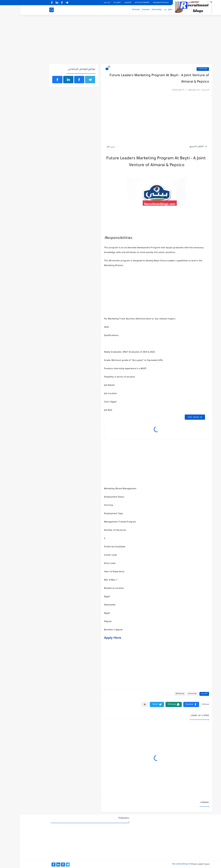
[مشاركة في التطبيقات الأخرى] (125, 704)
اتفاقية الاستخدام (122, 3)
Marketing (160, 694)
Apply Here (93, 638)
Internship (136, 10)
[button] (171, 704)
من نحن (87, 3)
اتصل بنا (97, 3)
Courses (126, 10)
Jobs (150, 10)
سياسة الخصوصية (141, 3)
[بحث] (31, 10)
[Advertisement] (110, 41)
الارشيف (108, 3)
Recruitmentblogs (160, 864)
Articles (116, 10)
